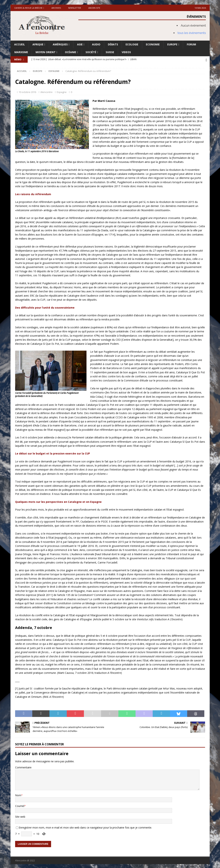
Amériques (60, 44)
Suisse (110, 52)
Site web (20, 816)
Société (91, 52)
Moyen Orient (46, 52)
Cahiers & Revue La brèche (28, 8)
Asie (80, 44)
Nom (18, 794)
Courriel (20, 805)
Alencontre (46, 91)
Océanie (71, 52)
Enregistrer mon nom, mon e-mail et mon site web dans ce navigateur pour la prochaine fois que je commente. (85, 827)
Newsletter (75, 8)
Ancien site (94, 8)
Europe (172, 44)
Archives (56, 8)
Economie (153, 44)
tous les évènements (192, 33)
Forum (191, 44)
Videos (126, 52)
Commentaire (23, 767)
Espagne (62, 91)
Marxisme (21, 52)
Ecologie (132, 44)
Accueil (20, 44)
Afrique (38, 44)
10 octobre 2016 (27, 91)
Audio (96, 44)
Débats (113, 44)
